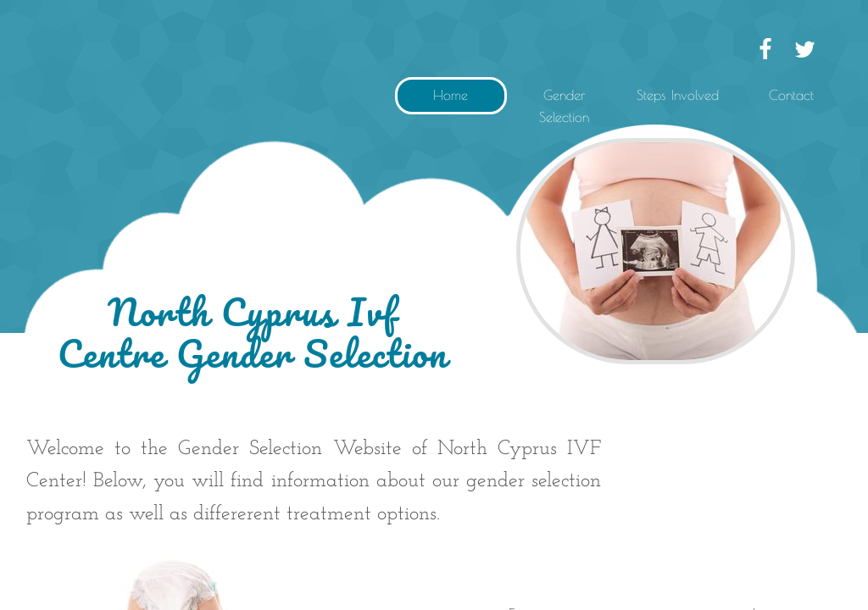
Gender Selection (564, 106)
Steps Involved (678, 95)
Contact (791, 95)
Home (451, 95)
